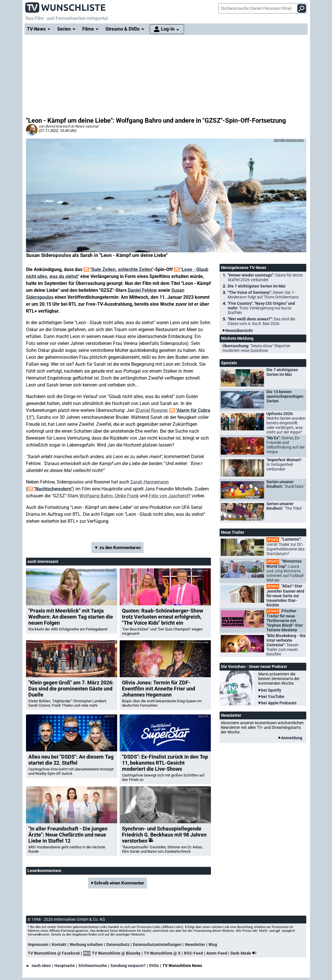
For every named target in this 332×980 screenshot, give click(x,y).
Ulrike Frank (127, 496)
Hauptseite (65, 966)
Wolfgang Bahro (96, 496)
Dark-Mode (245, 953)
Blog (213, 944)
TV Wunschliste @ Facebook (54, 953)
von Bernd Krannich (54, 126)
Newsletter (195, 944)
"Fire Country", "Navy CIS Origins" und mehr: (261, 308)
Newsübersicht (239, 331)
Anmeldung (292, 738)
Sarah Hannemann (150, 482)
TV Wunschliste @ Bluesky (116, 953)
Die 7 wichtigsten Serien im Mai (257, 286)
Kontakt (59, 944)
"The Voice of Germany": (263, 295)
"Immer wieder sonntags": (265, 277)
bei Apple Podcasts (279, 703)
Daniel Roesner (152, 410)
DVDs (154, 966)
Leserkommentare (44, 871)
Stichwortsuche (93, 966)
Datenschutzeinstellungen (157, 944)
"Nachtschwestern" (53, 489)
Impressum (38, 944)
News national (87, 126)
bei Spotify (271, 690)
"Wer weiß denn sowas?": (261, 321)
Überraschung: (256, 348)
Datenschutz (118, 944)
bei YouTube (273, 697)
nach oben (38, 966)
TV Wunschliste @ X (162, 953)
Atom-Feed (217, 953)
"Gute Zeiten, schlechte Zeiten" (122, 269)
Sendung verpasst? (128, 966)
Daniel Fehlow (142, 290)
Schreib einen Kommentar (119, 883)
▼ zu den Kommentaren (118, 548)
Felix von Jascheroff (170, 496)
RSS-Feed (193, 953)
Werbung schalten (86, 944)
